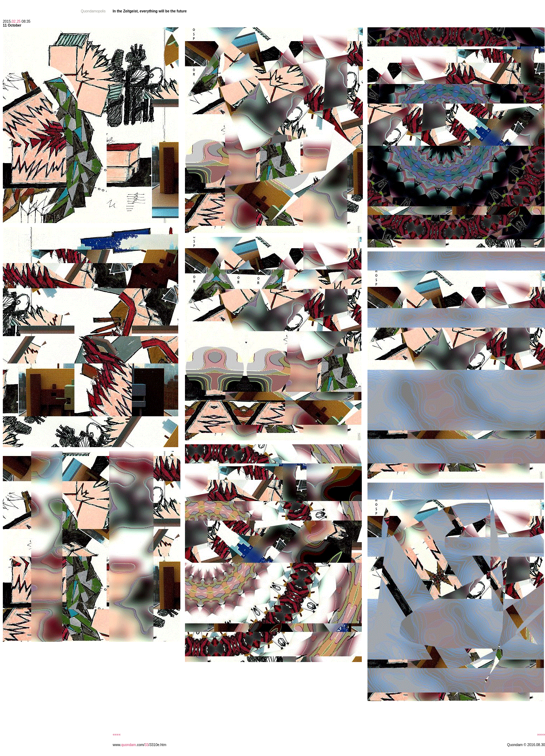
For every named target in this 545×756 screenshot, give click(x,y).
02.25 (16, 21)
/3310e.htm (157, 745)
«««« (117, 735)
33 (147, 745)
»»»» (541, 735)
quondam (129, 745)
